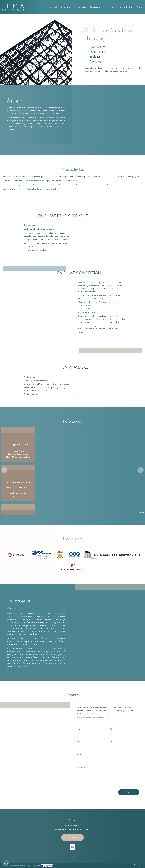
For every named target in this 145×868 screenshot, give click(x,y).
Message (81, 767)
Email (79, 742)
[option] (72, 470)
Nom (79, 729)
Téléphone (114, 742)
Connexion (138, 865)
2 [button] (143, 512)
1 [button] (141, 512)
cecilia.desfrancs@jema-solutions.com (92, 718)
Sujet (79, 754)
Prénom (113, 729)
